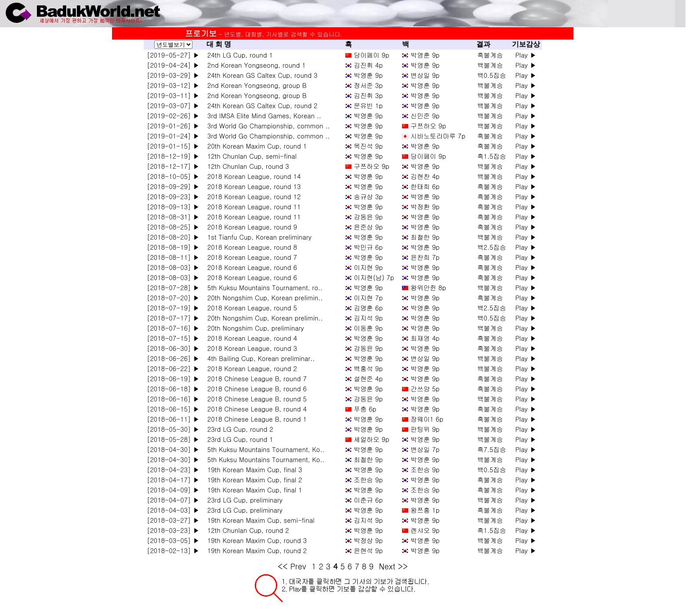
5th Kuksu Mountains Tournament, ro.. (263, 287)
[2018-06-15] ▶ (173, 409)
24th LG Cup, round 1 (238, 55)
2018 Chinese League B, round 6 (255, 388)
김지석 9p (368, 318)
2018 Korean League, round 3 (250, 348)
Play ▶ (526, 55)
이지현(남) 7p (374, 277)
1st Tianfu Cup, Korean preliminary (257, 237)
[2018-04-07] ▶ (173, 500)
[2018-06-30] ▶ (173, 348)
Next (387, 566)
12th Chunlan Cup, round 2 (246, 530)
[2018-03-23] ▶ (173, 530)
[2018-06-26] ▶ (173, 358)
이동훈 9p (368, 328)
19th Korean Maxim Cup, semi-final (259, 520)
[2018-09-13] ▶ (173, 206)
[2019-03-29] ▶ (173, 75)
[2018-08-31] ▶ (173, 217)
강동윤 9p (368, 217)
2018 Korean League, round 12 (252, 196)
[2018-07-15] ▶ (173, 338)
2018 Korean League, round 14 (252, 176)
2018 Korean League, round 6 (250, 267)
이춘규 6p (368, 500)
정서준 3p (368, 85)
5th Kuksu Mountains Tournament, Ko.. (264, 449)
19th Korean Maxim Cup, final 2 (252, 479)
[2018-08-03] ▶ (173, 267)
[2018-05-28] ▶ (173, 439)
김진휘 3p (368, 95)
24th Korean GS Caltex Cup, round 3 (260, 75)
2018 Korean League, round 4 (250, 338)
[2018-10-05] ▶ (173, 176)
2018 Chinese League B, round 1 (255, 419)
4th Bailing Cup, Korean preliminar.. (259, 358)
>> (403, 566)
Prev (298, 566)
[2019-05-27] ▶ (173, 55)
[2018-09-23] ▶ (173, 196)
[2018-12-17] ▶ (173, 166)
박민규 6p (368, 247)
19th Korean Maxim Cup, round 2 (255, 550)
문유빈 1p (368, 105)
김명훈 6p (368, 308)
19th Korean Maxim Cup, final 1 (252, 490)
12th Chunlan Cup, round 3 (246, 166)
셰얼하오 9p (372, 439)
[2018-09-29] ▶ (173, 186)
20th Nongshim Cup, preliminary (254, 328)
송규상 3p (368, 196)
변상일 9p (425, 75)
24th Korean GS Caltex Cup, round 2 (260, 105)
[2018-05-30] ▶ (173, 429)
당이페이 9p (372, 55)
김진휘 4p (368, 65)
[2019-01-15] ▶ (173, 146)
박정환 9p (425, 206)
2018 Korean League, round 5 (250, 308)
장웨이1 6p (427, 419)
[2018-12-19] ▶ (173, 156)
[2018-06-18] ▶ (173, 388)
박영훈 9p (425, 55)
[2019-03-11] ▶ (173, 95)
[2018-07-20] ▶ (173, 297)
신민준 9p (425, 115)
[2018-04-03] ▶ (173, 510)
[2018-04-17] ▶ (173, 479)
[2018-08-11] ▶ (173, 257)
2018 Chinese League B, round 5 (255, 399)
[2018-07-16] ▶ (173, 328)
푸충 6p (365, 409)
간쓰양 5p (425, 388)
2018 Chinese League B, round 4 (255, 409)
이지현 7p (368, 297)
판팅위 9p (425, 429)
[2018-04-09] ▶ (173, 490)
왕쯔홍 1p (425, 510)
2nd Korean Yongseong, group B (255, 85)
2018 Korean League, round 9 (250, 227)
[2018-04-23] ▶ (173, 469)
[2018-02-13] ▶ (173, 550)
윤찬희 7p (425, 257)
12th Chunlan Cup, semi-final (250, 156)
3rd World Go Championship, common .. (266, 126)
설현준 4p (368, 378)
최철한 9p (425, 237)
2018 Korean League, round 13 (252, 186)
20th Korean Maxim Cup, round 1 (255, 146)
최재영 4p (425, 338)
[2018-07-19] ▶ (173, 308)
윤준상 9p (368, 227)
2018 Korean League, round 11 (252, 206)
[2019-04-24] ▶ (173, 65)
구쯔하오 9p (428, 126)
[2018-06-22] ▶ (173, 368)
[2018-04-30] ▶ (173, 449)
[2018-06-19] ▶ (173, 378)
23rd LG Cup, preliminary (243, 500)
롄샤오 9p (425, 530)
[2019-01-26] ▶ (173, 126)
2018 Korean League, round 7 (250, 257)
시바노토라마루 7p (438, 136)
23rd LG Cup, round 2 (238, 429)
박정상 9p (368, 540)
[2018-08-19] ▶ (173, 247)
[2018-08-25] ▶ (173, 227)
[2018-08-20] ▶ (173, 237)
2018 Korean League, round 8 (250, 247)
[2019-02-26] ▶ (173, 115)
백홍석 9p (368, 368)
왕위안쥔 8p (428, 287)
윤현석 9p (368, 550)
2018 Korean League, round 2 (250, 368)
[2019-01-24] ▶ (173, 136)
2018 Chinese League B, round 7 (255, 378)
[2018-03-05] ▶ (173, 540)
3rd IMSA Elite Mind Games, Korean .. (262, 115)
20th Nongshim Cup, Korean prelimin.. (263, 297)
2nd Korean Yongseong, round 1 (254, 65)
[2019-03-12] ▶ (173, 85)
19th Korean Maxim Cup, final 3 (252, 469)
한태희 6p (425, 186)
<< (283, 566)
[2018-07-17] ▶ (173, 318)
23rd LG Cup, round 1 (238, 439)
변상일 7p (425, 449)
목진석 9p (368, 146)
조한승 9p (425, 469)
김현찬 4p (425, 176)
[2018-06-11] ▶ (173, 419)
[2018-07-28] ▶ (173, 287)
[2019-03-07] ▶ (173, 105)
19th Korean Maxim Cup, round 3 (255, 540)
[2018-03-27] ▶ (173, 520)
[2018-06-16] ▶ (173, 399)
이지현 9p (368, 267)
